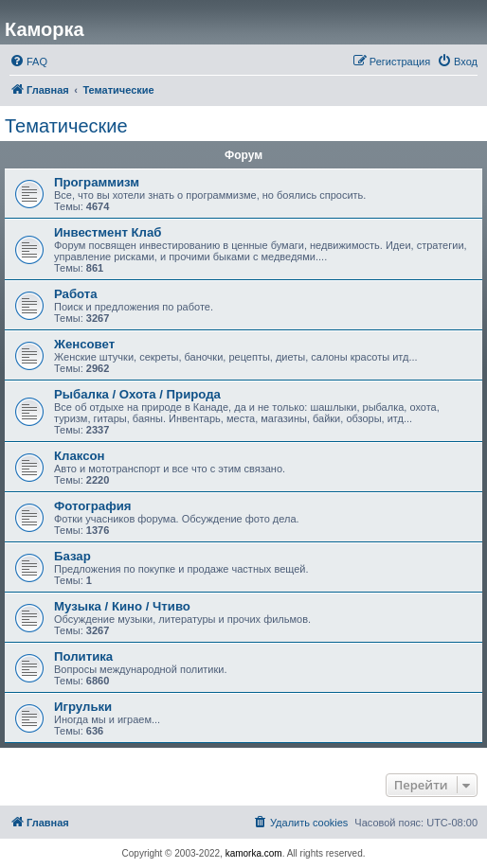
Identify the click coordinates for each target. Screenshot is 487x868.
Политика (83, 656)
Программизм (97, 182)
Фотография (93, 506)
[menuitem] (28, 62)
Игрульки (83, 707)
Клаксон (80, 456)
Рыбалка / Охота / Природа (137, 394)
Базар (72, 556)
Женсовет (84, 344)
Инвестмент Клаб (108, 232)
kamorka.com (254, 853)
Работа (76, 294)
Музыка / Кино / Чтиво (122, 606)
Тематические (66, 126)
